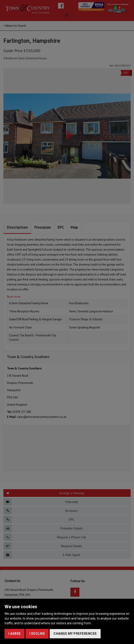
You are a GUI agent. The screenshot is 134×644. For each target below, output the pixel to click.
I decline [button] (37, 634)
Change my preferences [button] (75, 634)
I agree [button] (15, 634)
